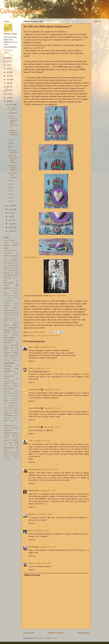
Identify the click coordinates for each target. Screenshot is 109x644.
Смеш (10, 401)
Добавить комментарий (32, 575)
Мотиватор (7, 343)
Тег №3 (11, 194)
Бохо (5, 263)
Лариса (31, 563)
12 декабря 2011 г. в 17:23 (47, 347)
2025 (8, 62)
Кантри (16, 305)
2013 (8, 94)
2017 (8, 80)
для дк (16, 278)
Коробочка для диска (11, 315)
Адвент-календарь (9, 240)
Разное (16, 386)
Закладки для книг (9, 296)
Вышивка (15, 265)
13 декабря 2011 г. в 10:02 (41, 531)
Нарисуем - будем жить (57, 296)
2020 (8, 69)
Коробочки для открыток (11, 318)
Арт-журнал (8, 253)
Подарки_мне (8, 376)
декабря (11, 105)
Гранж (12, 268)
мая (10, 217)
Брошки (10, 263)
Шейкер (16, 445)
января (11, 231)
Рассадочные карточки (11, 391)
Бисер (11, 260)
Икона (17, 298)
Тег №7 (11, 181)
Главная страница (56, 633)
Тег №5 (11, 188)
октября (11, 209)
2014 (8, 91)
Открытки (9, 363)
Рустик (11, 393)
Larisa (30, 441)
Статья (10, 411)
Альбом (6, 246)
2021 (8, 65)
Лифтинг (16, 323)
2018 (8, 76)
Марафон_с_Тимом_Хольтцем (39, 336)
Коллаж (6, 308)
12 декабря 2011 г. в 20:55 (49, 470)
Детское (6, 273)
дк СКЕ (13, 275)
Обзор (17, 348)
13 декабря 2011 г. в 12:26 (42, 563)
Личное (7, 325)
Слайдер (6, 401)
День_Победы (14, 270)
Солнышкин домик (22, 11)
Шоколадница (9, 448)
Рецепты (6, 393)
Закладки (16, 293)
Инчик (17, 303)
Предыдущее (83, 633)
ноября (11, 206)
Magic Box (7, 455)
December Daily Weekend (11, 453)
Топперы (11, 421)
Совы (14, 401)
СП (18, 401)
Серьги (6, 396)
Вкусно (6, 265)
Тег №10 (11, 144)
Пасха (17, 369)
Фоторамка (7, 430)
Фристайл (15, 435)
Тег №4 (11, 191)
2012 (8, 98)
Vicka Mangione (34, 547)
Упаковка (6, 428)
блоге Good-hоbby (39, 323)
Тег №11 (11, 140)
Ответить (32, 361)
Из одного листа (9, 298)
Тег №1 (11, 201)
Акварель (6, 243)
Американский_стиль (10, 251)
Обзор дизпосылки (11, 350)
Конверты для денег (11, 310)
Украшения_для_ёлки (10, 426)
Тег (59, 336)
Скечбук (11, 396)
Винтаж (16, 263)
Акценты (16, 243)
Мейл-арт (15, 335)
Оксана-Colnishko (34, 390)
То (7, 421)
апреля (11, 220)
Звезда (17, 296)
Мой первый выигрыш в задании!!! (13, 168)
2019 (8, 73)
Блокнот (16, 260)
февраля (11, 228)
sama (30, 531)
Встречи (10, 265)
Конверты (16, 308)
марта (11, 224)
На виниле (15, 345)
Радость (6, 386)
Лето (11, 320)
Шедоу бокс (8, 445)
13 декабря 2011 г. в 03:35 (44, 514)
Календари (7, 305)
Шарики (10, 443)
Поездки (6, 384)
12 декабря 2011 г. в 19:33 (52, 390)
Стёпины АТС (13, 113)
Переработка (8, 371)
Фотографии (15, 428)
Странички (8, 415)
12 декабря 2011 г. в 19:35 (52, 408)
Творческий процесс (11, 418)
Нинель (31, 369)
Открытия (15, 360)
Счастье (16, 416)
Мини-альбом (8, 340)
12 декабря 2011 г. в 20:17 (41, 441)
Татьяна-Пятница (34, 470)
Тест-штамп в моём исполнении (13, 175)
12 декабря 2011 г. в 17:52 (42, 369)
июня (11, 213)
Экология (7, 450)
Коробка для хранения (11, 313)
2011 (8, 101)
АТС (17, 253)
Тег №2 (11, 198)
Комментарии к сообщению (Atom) (46, 638)
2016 (8, 83)
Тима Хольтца (32, 257)
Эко (17, 448)
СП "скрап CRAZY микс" (11, 403)
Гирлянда (6, 268)
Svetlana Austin (34, 491)
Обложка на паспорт (11, 353)
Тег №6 (11, 184)
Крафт (6, 320)
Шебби (16, 443)
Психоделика (15, 384)
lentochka (32, 514)
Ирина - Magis (34, 347)
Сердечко (16, 393)
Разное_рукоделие (9, 388)
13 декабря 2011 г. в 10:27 (48, 547)
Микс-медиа (9, 338)
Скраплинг (15, 398)
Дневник (6, 293)
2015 (8, 87)
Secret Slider (7, 460)
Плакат (17, 374)
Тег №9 (11, 147)
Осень (8, 358)
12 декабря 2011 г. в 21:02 (47, 491)
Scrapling (16, 458)
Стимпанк (15, 413)
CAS (17, 450)
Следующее (29, 633)
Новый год (54, 336)
